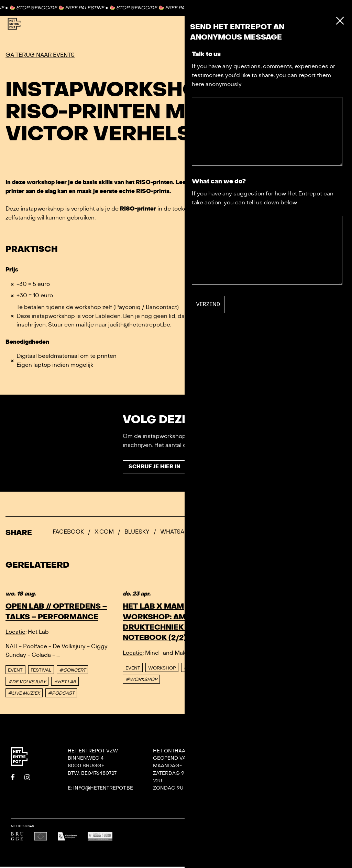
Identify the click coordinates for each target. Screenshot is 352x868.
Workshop (162, 669)
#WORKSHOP (141, 681)
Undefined (332, 832)
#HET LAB (65, 683)
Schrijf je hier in (156, 468)
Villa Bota (252, 782)
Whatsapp (176, 533)
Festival (41, 671)
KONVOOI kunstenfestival (317, 775)
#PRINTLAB (197, 669)
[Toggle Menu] (331, 24)
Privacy (249, 804)
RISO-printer (138, 209)
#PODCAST (61, 695)
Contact (317, 8)
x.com (104, 533)
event (15, 671)
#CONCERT (72, 671)
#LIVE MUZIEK (24, 695)
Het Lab (249, 789)
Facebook (68, 533)
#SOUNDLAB (316, 659)
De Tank (249, 797)
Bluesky (138, 533)
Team (245, 774)
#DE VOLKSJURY (27, 683)
